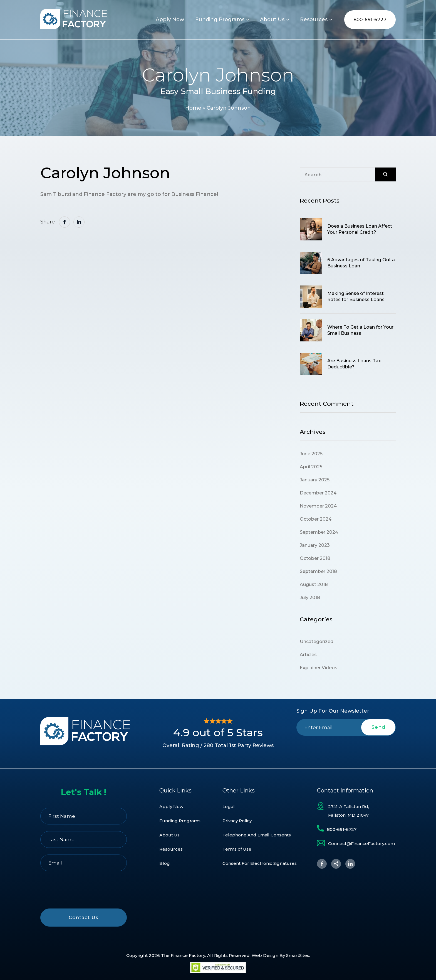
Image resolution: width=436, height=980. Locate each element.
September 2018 (318, 571)
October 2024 (316, 519)
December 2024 (318, 493)
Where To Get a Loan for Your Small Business (360, 330)
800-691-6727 (370, 19)
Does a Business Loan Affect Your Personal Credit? (360, 229)
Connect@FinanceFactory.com (361, 844)
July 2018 (310, 598)
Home (193, 108)
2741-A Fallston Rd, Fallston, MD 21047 (349, 811)
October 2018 (315, 558)
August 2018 (314, 584)
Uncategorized (317, 642)
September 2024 (319, 532)
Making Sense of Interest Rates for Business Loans (356, 296)
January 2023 (315, 545)
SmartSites (298, 955)
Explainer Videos (319, 668)
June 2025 (311, 454)
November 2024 (318, 506)
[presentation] (346, 749)
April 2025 (311, 467)
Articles (308, 655)
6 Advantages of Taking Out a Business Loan (361, 263)
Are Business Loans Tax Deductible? (354, 364)
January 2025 (315, 480)
